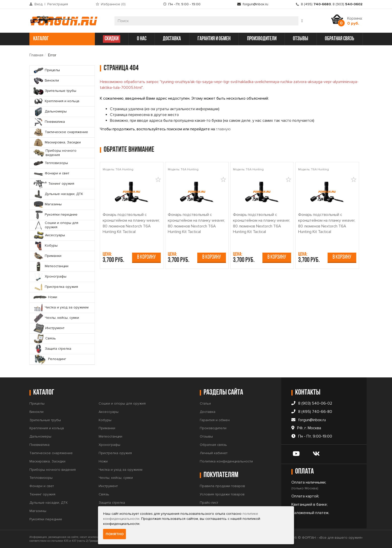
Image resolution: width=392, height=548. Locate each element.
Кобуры (105, 420)
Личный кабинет (214, 453)
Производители (213, 428)
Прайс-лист (209, 503)
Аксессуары (109, 412)
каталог (62, 39)
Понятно (115, 534)
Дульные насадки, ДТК (49, 503)
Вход (38, 4)
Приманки (107, 428)
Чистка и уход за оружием (121, 470)
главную (223, 129)
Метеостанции (110, 436)
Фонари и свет (42, 486)
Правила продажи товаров (222, 486)
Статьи (205, 403)
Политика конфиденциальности (226, 461)
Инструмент (108, 486)
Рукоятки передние (46, 519)
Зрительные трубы (45, 420)
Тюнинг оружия (42, 494)
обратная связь (340, 39)
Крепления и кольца (47, 428)
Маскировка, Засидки (47, 461)
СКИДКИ (112, 39)
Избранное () (113, 4)
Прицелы (37, 403)
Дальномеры (40, 436)
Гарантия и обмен (215, 420)
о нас (142, 39)
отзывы (301, 39)
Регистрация (58, 4)
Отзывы (206, 436)
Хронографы (109, 445)
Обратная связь (213, 445)
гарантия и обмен (214, 39)
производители (262, 39)
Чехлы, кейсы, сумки (116, 478)
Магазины (38, 511)
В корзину (146, 257)
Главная (36, 55)
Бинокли (36, 412)
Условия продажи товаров (222, 494)
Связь (104, 494)
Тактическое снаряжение (51, 453)
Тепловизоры (41, 478)
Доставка (208, 412)
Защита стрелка (112, 503)
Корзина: (355, 21)
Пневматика (40, 445)
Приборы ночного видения (53, 470)
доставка (172, 39)
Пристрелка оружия (115, 453)
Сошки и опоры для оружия (122, 403)
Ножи (103, 461)
